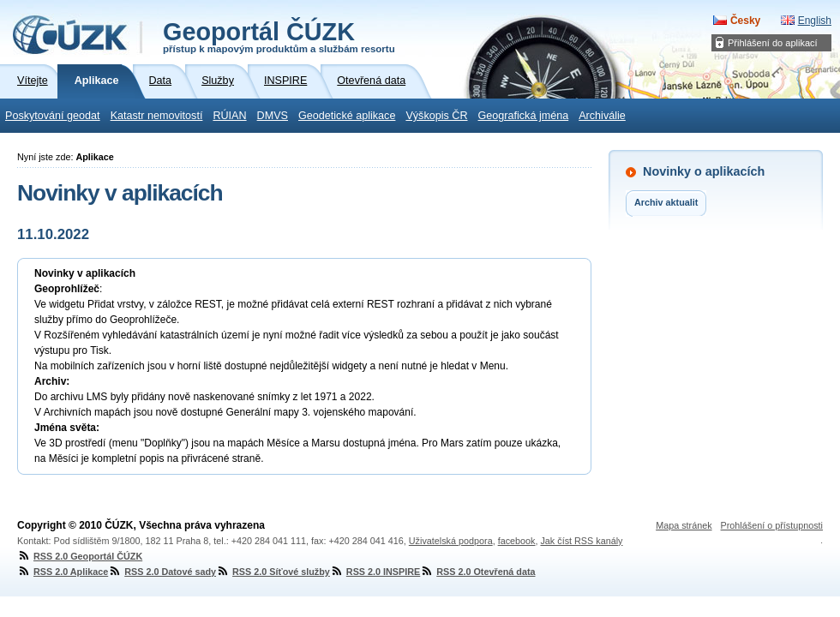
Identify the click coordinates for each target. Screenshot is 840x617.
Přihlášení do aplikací (773, 43)
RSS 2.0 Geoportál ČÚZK (80, 556)
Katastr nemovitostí (157, 116)
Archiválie (602, 116)
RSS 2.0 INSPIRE (375, 572)
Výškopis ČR (436, 116)
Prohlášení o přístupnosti (772, 525)
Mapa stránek (684, 525)
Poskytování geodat (53, 116)
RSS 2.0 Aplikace (63, 572)
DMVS (273, 116)
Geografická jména (524, 116)
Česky (745, 21)
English (815, 21)
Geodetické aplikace (347, 116)
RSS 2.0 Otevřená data (477, 572)
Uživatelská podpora (451, 541)
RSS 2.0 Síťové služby (273, 572)
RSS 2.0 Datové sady (162, 572)
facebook (517, 541)
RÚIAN (229, 116)
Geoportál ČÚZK (279, 36)
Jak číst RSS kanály (581, 541)
